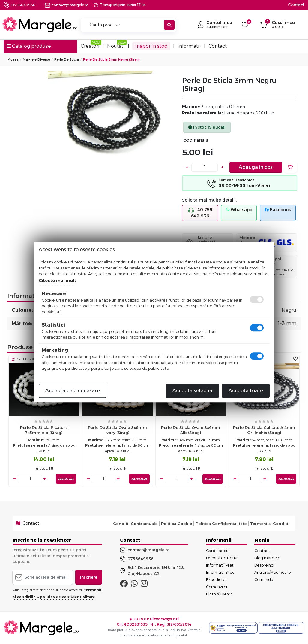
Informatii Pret (220, 565)
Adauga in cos (256, 167)
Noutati (116, 46)
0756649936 (23, 5)
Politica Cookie (176, 524)
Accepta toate (246, 391)
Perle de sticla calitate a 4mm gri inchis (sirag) (264, 430)
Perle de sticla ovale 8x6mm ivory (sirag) (117, 430)
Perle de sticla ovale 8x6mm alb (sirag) (191, 430)
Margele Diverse (36, 59)
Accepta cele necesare (73, 391)
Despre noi (264, 565)
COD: (188, 140)
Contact (296, 5)
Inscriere (89, 577)
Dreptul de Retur (222, 558)
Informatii (189, 46)
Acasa (13, 59)
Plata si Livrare (219, 594)
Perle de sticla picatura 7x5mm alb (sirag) (44, 430)
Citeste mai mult (57, 281)
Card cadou (217, 551)
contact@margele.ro (67, 5)
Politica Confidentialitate (221, 524)
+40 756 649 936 (200, 213)
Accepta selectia (192, 391)
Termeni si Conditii (270, 524)
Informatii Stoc (220, 572)
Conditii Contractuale (135, 524)
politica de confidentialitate (67, 597)
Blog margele (267, 558)
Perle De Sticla (67, 59)
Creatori (90, 46)
